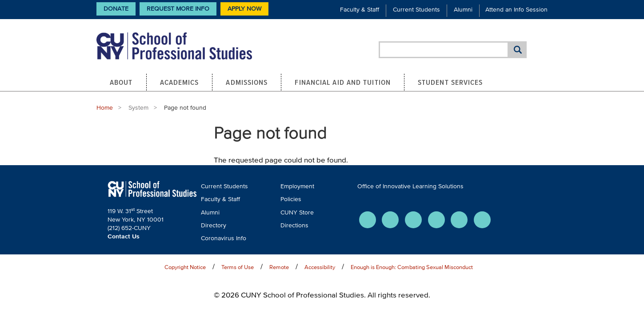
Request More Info (178, 9)
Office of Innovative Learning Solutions (410, 186)
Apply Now (244, 9)
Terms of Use (238, 267)
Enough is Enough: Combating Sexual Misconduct (412, 267)
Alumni (463, 10)
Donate (116, 9)
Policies (291, 199)
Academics (180, 82)
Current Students (416, 10)
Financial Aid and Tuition (343, 82)
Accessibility (320, 267)
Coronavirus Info (224, 238)
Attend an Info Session (516, 10)
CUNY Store (297, 212)
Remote (279, 267)
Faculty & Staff (360, 10)
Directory (214, 225)
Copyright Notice (185, 267)
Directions (294, 225)
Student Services (450, 82)
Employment (297, 186)
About (121, 82)
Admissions (247, 82)
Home (105, 108)
